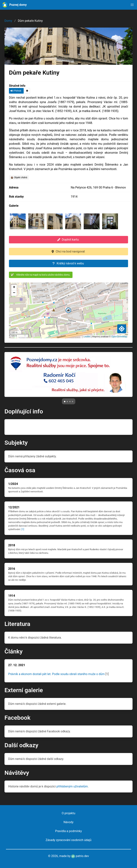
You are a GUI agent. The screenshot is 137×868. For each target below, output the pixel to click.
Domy (8, 21)
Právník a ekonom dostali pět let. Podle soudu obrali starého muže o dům (56, 674)
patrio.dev (80, 856)
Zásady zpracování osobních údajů (69, 840)
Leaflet (87, 337)
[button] (132, 5)
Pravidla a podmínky (68, 831)
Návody (68, 822)
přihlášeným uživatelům (72, 786)
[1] (23, 529)
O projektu (68, 813)
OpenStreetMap (119, 337)
